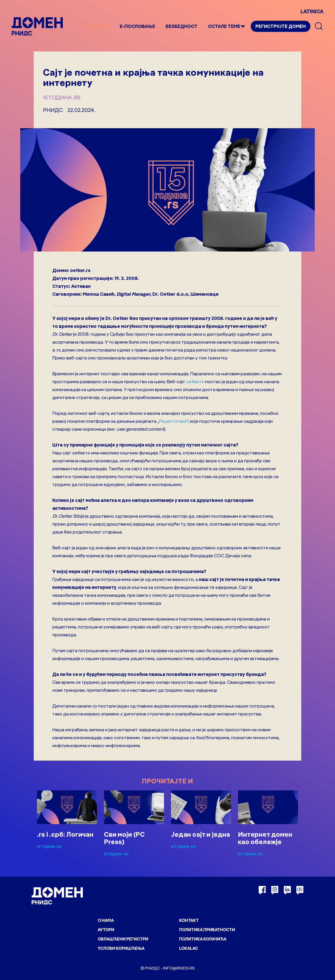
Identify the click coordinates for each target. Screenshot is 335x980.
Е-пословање (137, 26)
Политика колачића (203, 939)
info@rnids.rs (179, 968)
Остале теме (224, 26)
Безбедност (182, 26)
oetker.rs (195, 381)
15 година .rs (62, 97)
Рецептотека (173, 421)
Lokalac (189, 948)
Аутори (106, 930)
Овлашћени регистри (123, 939)
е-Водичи (97, 26)
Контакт (189, 920)
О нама (106, 920)
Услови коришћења (121, 948)
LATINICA (312, 11)
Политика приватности (207, 930)
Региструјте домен (281, 26)
